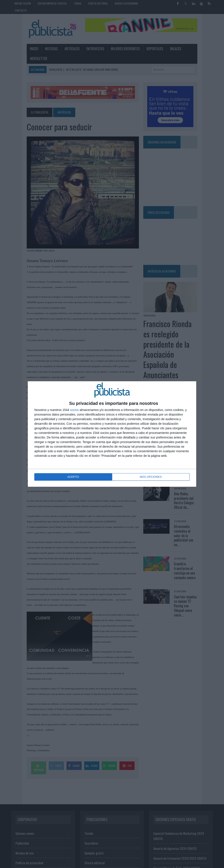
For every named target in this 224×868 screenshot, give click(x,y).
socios (74, 410)
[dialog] (112, 434)
